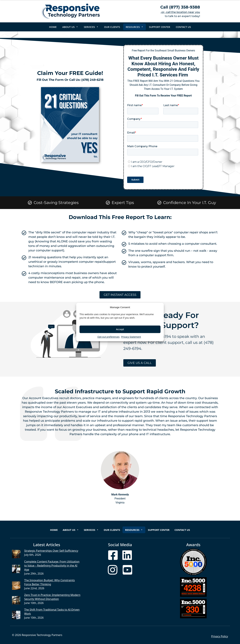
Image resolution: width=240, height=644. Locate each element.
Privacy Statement (131, 337)
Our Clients (112, 27)
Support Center (160, 27)
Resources (134, 27)
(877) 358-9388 (185, 7)
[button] (159, 307)
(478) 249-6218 (92, 80)
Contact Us (183, 27)
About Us (70, 27)
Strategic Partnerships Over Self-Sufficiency (51, 551)
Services (91, 27)
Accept (120, 329)
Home (53, 27)
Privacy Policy (220, 636)
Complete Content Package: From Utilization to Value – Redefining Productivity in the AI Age (52, 566)
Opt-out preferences (108, 337)
